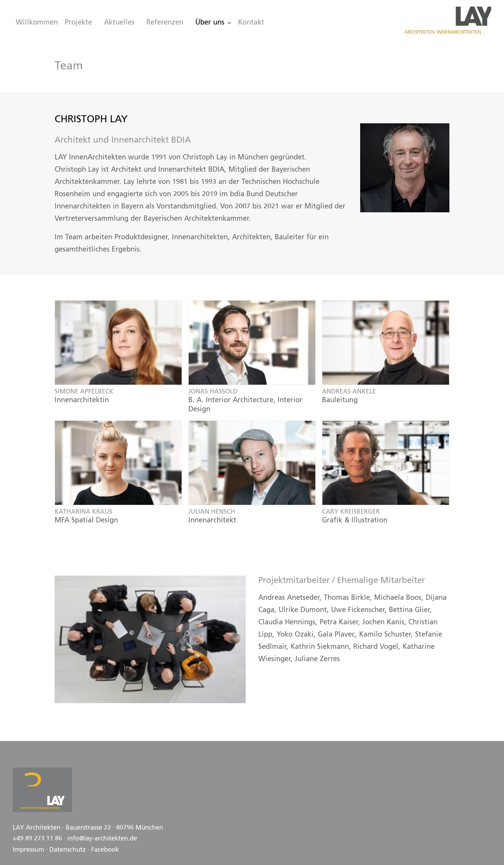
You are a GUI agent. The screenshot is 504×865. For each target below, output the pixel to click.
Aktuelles (119, 23)
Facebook (105, 850)
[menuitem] (35, 23)
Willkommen (37, 23)
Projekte (78, 23)
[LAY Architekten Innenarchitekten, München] (448, 20)
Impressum (28, 850)
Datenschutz (68, 850)
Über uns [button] (213, 23)
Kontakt (251, 23)
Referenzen (165, 23)
